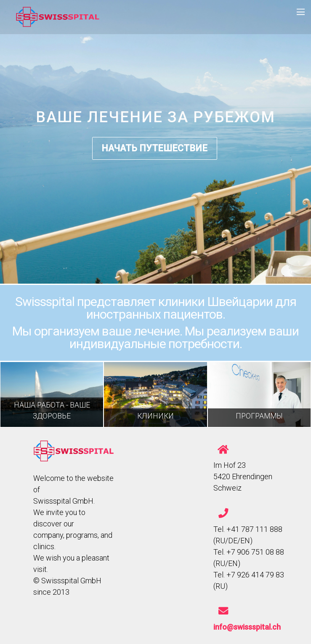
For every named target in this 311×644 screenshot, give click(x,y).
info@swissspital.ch (247, 627)
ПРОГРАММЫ (259, 416)
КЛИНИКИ (155, 416)
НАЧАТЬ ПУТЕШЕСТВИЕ (154, 148)
